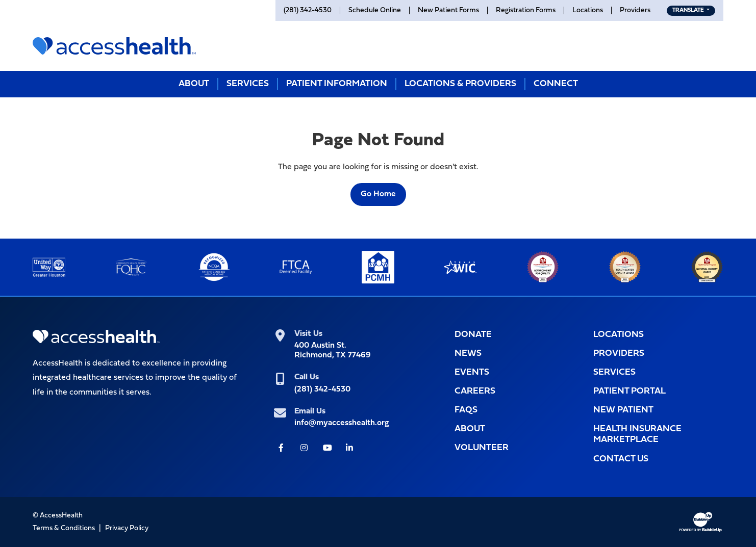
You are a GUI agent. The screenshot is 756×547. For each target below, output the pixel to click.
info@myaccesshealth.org (342, 423)
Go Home (378, 194)
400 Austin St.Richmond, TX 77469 (333, 350)
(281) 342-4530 (322, 389)
